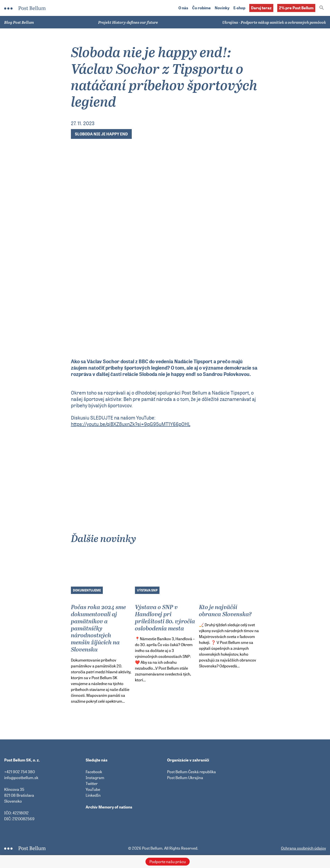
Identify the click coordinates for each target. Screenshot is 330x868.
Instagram (95, 778)
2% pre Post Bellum (296, 8)
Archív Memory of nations (109, 807)
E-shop (239, 8)
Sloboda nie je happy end (101, 134)
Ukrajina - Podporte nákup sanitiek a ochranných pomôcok (274, 22)
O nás (183, 8)
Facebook (94, 772)
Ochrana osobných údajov (304, 848)
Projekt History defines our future (128, 22)
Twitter (92, 784)
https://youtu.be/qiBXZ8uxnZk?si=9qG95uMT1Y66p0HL (131, 424)
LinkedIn (93, 795)
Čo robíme (201, 8)
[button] (322, 8)
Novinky (222, 8)
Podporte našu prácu (168, 862)
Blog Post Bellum (19, 22)
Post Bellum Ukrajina (185, 778)
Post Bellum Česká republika (191, 772)
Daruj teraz (261, 8)
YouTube (93, 789)
